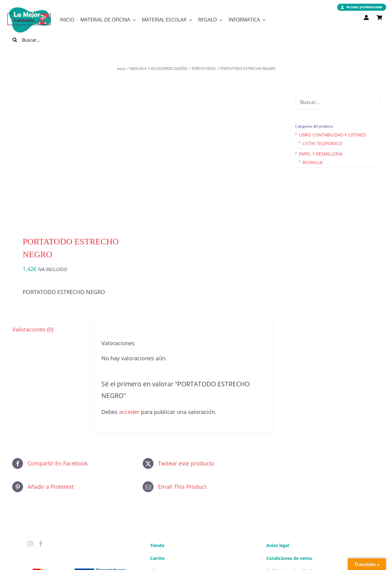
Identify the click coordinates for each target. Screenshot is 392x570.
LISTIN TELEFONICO (322, 143)
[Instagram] (30, 544)
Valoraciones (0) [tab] (33, 329)
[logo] (29, 10)
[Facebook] (41, 544)
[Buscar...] (44, 40)
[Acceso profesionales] (362, 7)
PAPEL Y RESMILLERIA (321, 154)
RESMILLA (313, 162)
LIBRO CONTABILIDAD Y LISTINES (332, 135)
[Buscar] (15, 40)
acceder (129, 412)
